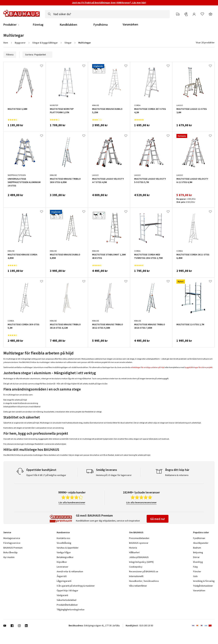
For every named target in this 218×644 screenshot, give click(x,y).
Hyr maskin (9, 557)
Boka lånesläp (10, 552)
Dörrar (196, 557)
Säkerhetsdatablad (67, 600)
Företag (38, 25)
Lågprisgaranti (64, 581)
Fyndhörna (101, 25)
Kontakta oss (63, 538)
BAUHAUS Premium (13, 548)
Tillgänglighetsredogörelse (71, 610)
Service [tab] (7, 532)
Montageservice (12, 538)
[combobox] (107, 14)
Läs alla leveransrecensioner (141, 502)
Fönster (197, 571)
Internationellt (136, 576)
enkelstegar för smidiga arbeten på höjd (148, 367)
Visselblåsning (64, 543)
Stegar (68, 43)
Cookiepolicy (136, 567)
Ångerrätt (62, 576)
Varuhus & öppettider (68, 548)
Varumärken (130, 24)
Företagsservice (12, 543)
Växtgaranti (62, 595)
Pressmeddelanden (139, 538)
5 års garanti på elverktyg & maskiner (76, 586)
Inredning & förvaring (204, 581)
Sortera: (37, 55)
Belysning (198, 552)
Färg (195, 567)
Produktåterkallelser (67, 605)
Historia (133, 548)
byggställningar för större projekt (198, 367)
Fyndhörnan (199, 538)
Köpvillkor (62, 562)
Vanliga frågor (64, 552)
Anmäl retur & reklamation (70, 571)
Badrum (197, 548)
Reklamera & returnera (177, 475)
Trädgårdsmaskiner (203, 586)
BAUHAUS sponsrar (139, 543)
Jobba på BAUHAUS (139, 557)
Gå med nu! (158, 519)
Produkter (10, 25)
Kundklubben (68, 25)
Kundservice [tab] (63, 532)
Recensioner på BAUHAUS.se (144, 571)
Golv (195, 576)
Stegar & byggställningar (45, 43)
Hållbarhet (134, 552)
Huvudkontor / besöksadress (144, 581)
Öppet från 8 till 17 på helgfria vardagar (46, 475)
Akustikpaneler (201, 543)
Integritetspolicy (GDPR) (141, 562)
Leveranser (63, 567)
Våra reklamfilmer (138, 586)
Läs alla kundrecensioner (72, 502)
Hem (6, 43)
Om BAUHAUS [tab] (136, 532)
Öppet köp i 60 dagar (67, 590)
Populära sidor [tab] (201, 532)
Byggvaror (20, 43)
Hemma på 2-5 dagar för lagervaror (114, 475)
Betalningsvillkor (65, 557)
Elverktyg (198, 562)
